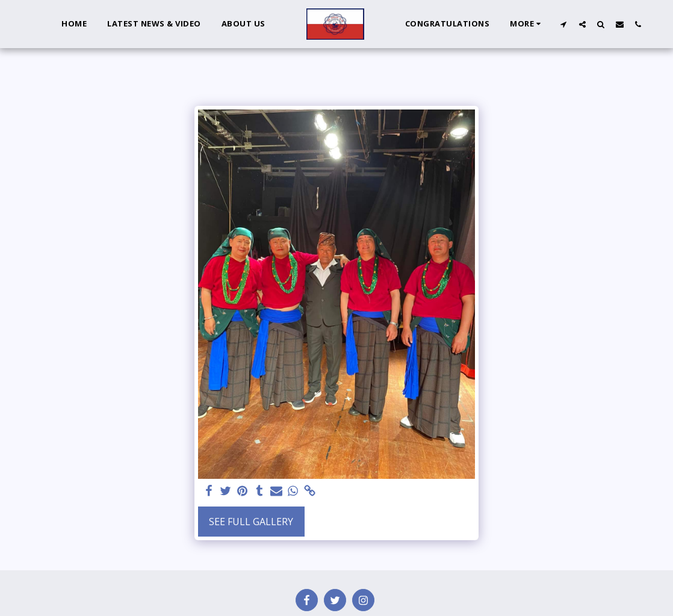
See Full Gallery (251, 522)
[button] (564, 24)
